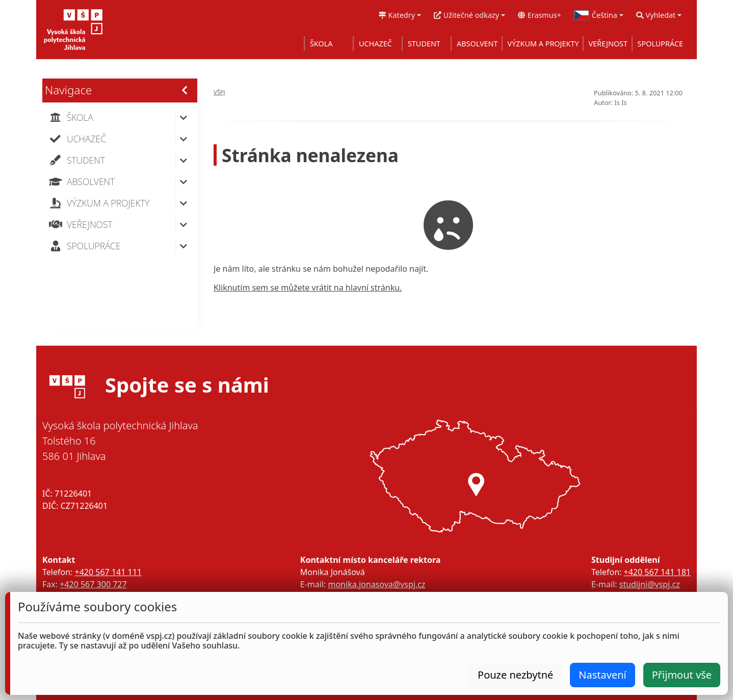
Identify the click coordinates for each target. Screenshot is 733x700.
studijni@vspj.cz (650, 584)
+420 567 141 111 (108, 572)
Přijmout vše (682, 675)
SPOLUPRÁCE (660, 44)
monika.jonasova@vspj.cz (376, 584)
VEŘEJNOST (608, 44)
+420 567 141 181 (657, 572)
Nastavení (602, 675)
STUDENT (424, 44)
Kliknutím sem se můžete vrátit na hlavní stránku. (308, 288)
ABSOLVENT (477, 44)
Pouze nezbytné (515, 675)
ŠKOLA (321, 44)
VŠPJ (219, 92)
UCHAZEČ (375, 44)
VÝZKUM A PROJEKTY (543, 44)
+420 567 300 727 (93, 584)
